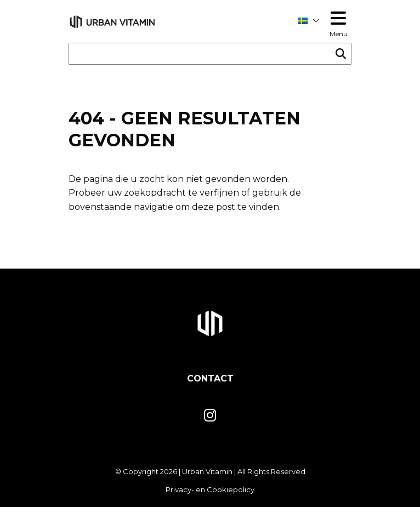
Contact (210, 378)
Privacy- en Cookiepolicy (210, 489)
